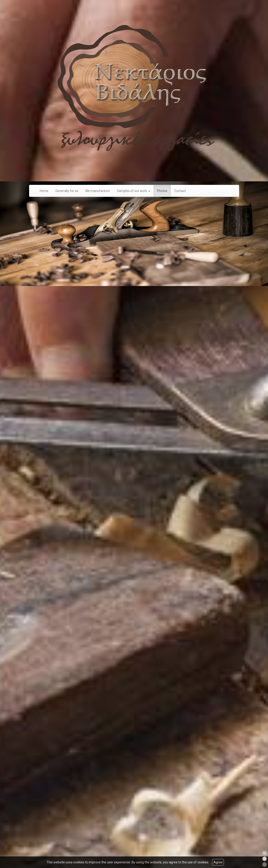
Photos (162, 191)
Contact (180, 191)
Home (44, 191)
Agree (218, 862)
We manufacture (98, 191)
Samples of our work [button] (133, 191)
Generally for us (67, 191)
